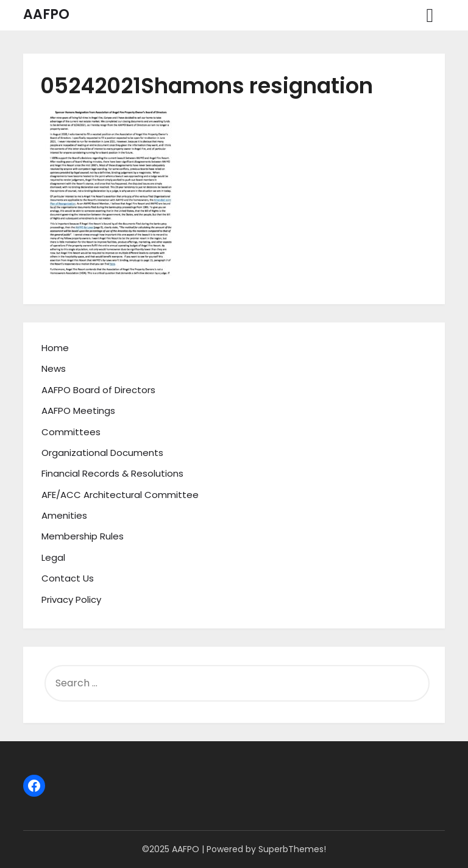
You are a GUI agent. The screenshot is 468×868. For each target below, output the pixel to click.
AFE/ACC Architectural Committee (120, 495)
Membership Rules (83, 536)
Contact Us (68, 578)
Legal (53, 557)
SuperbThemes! (292, 849)
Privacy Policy (71, 599)
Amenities (64, 515)
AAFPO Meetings (78, 411)
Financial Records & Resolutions (112, 473)
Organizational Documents (102, 453)
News (54, 368)
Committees (71, 432)
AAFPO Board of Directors (98, 390)
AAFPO (46, 14)
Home (55, 348)
